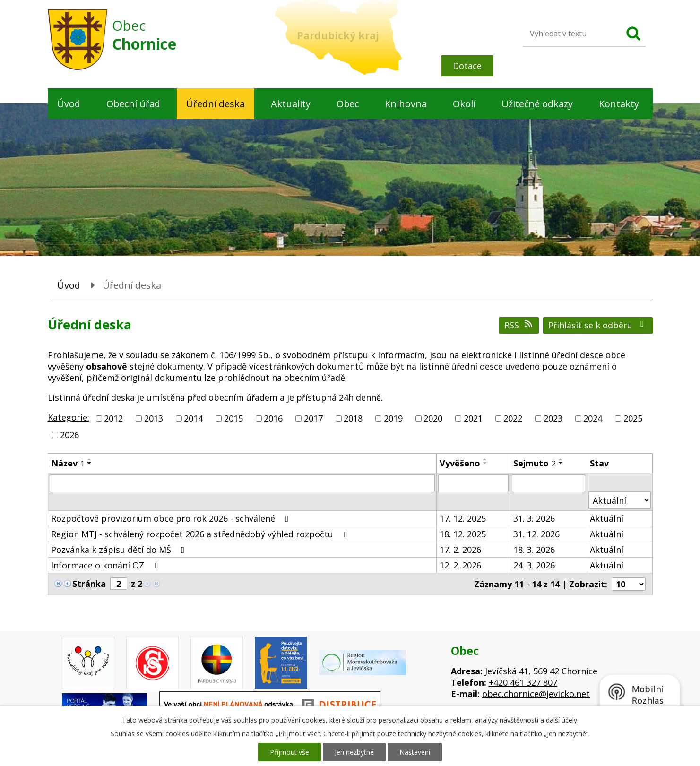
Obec (348, 104)
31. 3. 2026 (534, 518)
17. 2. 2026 (460, 550)
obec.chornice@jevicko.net (536, 694)
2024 (593, 418)
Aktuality (291, 104)
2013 (154, 418)
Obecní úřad (133, 104)
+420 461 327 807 (523, 682)
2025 (633, 418)
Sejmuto (535, 463)
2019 (393, 418)
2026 (69, 435)
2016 (273, 418)
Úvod (69, 104)
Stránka (89, 584)
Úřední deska (216, 104)
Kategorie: (69, 417)
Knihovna (406, 104)
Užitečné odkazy (537, 104)
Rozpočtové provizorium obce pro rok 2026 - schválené (172, 518)
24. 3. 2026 (534, 565)
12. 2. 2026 (460, 565)
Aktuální (607, 518)
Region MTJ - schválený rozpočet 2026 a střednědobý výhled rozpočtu (201, 534)
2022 (513, 418)
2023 (553, 418)
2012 (113, 418)
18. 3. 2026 (534, 550)
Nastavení (415, 752)
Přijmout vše (290, 752)
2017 (313, 418)
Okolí (464, 104)
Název (68, 463)
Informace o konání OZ (106, 565)
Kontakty (619, 104)
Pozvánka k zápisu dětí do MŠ (120, 550)
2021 (473, 418)
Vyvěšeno (460, 463)
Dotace (467, 66)
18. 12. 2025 (463, 534)
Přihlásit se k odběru (598, 325)
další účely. (562, 720)
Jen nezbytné (354, 752)
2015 (233, 418)
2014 (193, 418)
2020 (433, 418)
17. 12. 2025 (463, 518)
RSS (519, 325)
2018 (353, 418)
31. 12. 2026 (536, 534)
